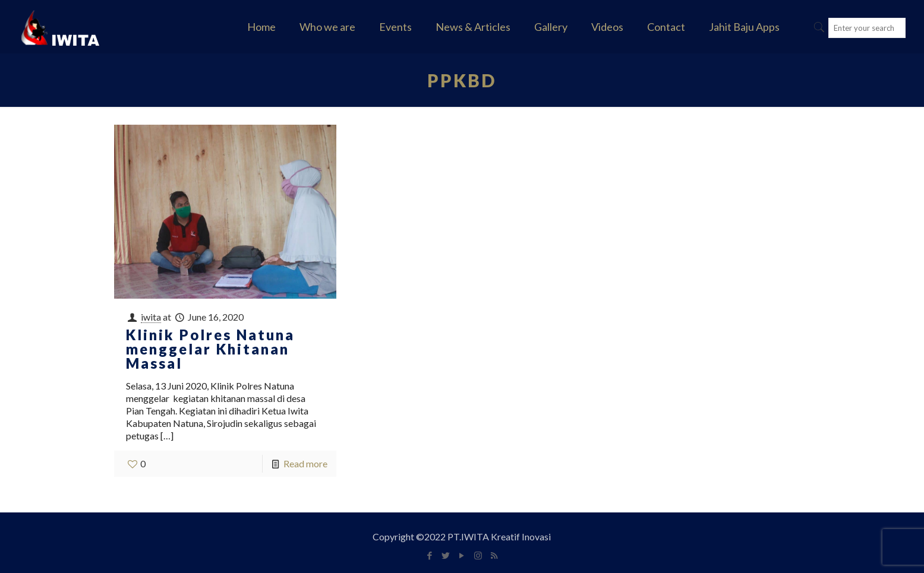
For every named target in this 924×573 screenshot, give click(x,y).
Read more (305, 463)
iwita (151, 317)
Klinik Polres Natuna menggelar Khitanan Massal (210, 349)
